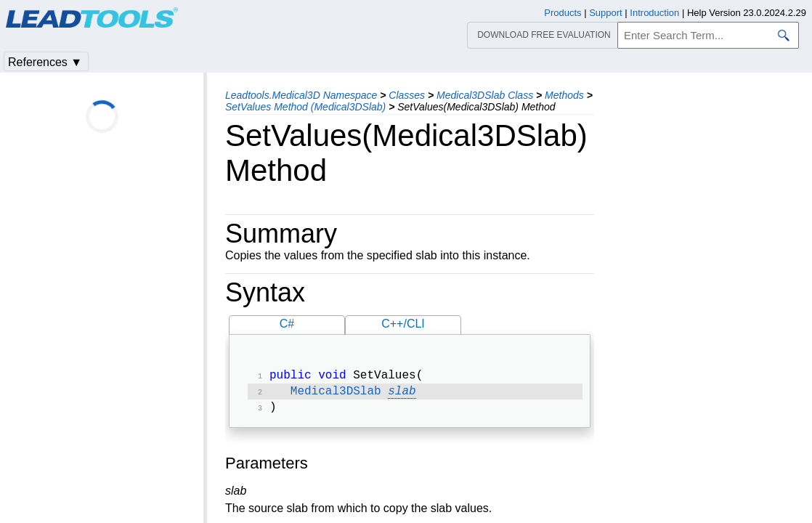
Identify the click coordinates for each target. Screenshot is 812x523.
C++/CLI (403, 324)
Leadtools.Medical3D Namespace (301, 95)
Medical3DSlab (336, 394)
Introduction (654, 13)
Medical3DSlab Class (485, 95)
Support (606, 13)
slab (402, 394)
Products (563, 13)
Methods (564, 95)
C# (287, 324)
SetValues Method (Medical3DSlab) (305, 107)
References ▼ (45, 62)
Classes (407, 95)
